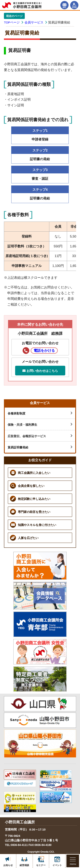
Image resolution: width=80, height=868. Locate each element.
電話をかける (44, 351)
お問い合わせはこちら (40, 371)
